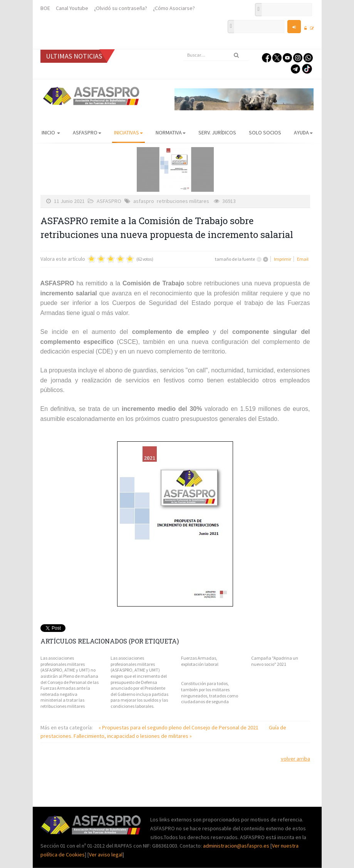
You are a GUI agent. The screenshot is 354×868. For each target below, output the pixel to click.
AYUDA (303, 132)
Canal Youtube (72, 8)
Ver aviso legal (106, 855)
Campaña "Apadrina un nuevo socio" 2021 (275, 661)
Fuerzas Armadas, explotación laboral (200, 661)
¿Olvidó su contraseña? (121, 8)
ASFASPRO (87, 132)
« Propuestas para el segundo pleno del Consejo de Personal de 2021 (179, 727)
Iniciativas (128, 132)
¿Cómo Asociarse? (174, 8)
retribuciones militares (183, 201)
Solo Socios (265, 132)
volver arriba (295, 759)
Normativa (171, 132)
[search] (216, 55)
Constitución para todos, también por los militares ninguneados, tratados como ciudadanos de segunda (210, 692)
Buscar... (183, 49)
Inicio (51, 132)
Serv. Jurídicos (217, 132)
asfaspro (144, 201)
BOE (45, 8)
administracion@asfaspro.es (237, 846)
